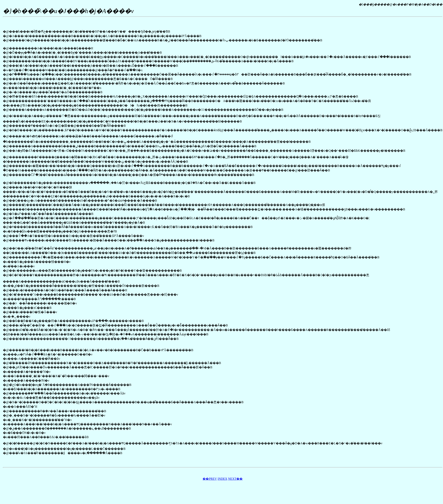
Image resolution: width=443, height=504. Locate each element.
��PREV (210, 479)
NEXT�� (235, 479)
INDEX (222, 479)
